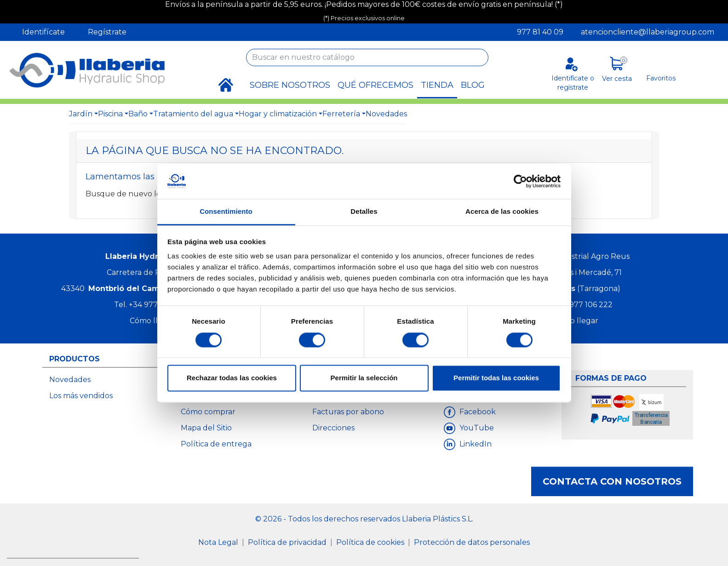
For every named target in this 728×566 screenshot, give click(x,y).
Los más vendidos (81, 396)
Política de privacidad (288, 542)
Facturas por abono (348, 412)
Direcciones (333, 428)
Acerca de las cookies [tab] (502, 212)
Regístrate (107, 32)
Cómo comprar (208, 412)
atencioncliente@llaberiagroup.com (648, 32)
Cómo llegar (152, 321)
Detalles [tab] (364, 212)
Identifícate (43, 32)
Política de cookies (371, 542)
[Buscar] (367, 57)
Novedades (386, 114)
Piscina (110, 114)
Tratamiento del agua (193, 114)
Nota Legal (219, 542)
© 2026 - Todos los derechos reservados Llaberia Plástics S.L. (364, 519)
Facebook (477, 412)
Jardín (81, 114)
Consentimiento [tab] (226, 212)
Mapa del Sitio (206, 428)
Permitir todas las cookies (496, 378)
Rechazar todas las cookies (232, 378)
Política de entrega (216, 444)
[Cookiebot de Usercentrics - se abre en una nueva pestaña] (520, 181)
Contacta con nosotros (612, 481)
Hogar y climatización (278, 114)
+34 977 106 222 (583, 305)
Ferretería (341, 114)
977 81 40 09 (540, 32)
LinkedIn (475, 444)
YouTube (476, 428)
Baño (138, 114)
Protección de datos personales (472, 542)
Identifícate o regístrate (573, 83)
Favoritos (661, 78)
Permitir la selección (364, 378)
